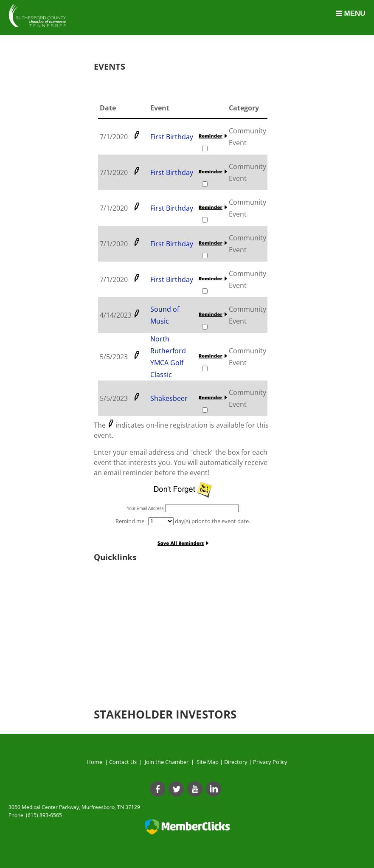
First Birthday (172, 137)
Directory (236, 762)
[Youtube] (195, 789)
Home (94, 762)
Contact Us (124, 762)
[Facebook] (157, 789)
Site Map (208, 762)
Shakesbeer (169, 398)
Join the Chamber (166, 762)
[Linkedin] (214, 789)
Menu (354, 13)
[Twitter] (176, 789)
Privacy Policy (270, 762)
